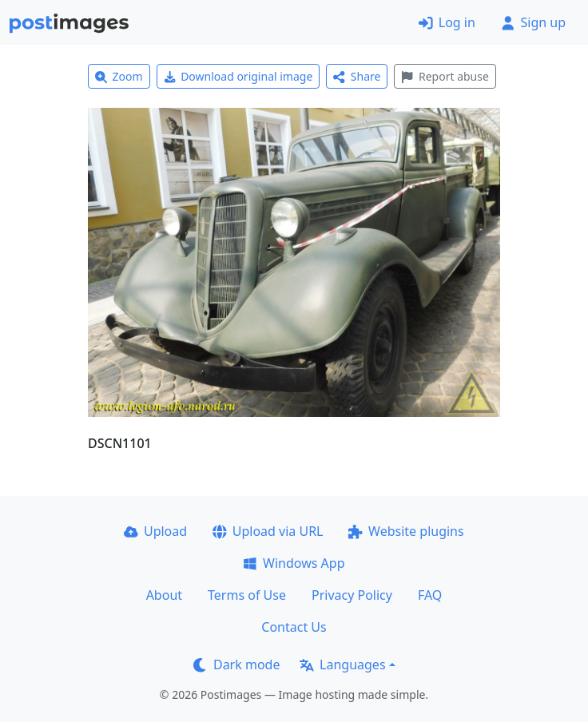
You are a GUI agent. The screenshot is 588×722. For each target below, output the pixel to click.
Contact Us (294, 627)
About (164, 595)
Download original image (238, 76)
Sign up (533, 22)
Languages (342, 664)
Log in (447, 22)
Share (357, 76)
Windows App (294, 563)
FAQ (430, 595)
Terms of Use (247, 595)
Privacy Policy (352, 595)
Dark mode (236, 664)
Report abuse (445, 76)
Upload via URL (268, 531)
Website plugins (406, 531)
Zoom (119, 76)
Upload (155, 531)
